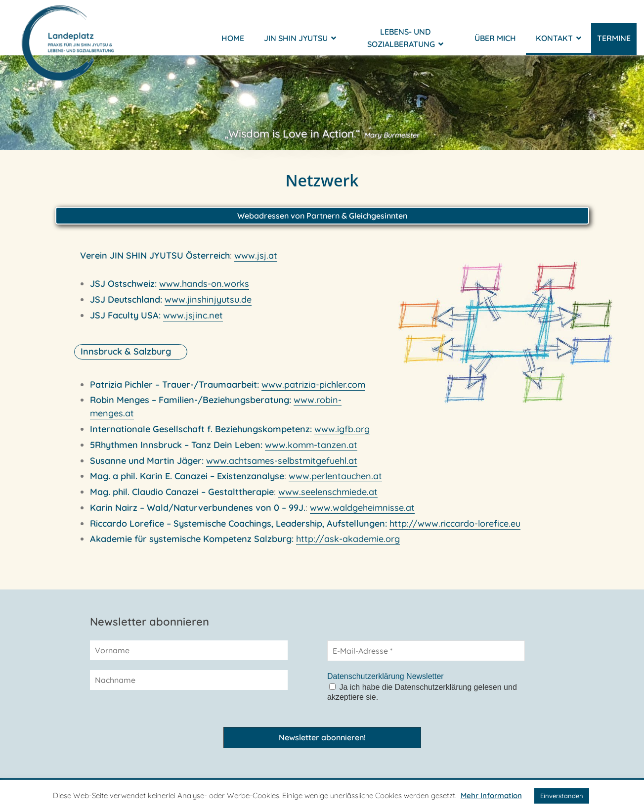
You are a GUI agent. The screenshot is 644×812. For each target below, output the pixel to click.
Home (233, 45)
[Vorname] (189, 650)
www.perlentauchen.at (335, 482)
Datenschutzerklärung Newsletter (386, 676)
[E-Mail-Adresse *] (426, 651)
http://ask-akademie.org (348, 545)
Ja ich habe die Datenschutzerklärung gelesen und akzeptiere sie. (422, 692)
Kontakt (558, 45)
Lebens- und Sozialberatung (405, 44)
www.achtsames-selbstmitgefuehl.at (282, 466)
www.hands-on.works (204, 290)
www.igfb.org (342, 435)
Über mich (495, 45)
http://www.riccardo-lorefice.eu (455, 529)
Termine (614, 45)
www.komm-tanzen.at (311, 451)
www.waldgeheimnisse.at (362, 514)
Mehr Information (491, 795)
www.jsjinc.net (193, 321)
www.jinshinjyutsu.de (208, 305)
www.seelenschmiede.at (328, 498)
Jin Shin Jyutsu (300, 45)
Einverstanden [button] (562, 796)
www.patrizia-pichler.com (313, 390)
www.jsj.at (256, 261)
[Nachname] (189, 680)
